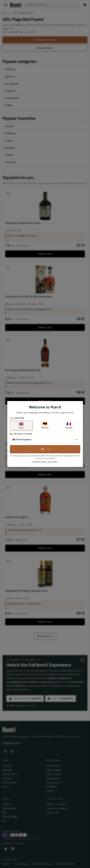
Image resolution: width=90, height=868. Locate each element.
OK (45, 449)
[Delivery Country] (45, 440)
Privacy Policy (53, 462)
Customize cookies (39, 462)
